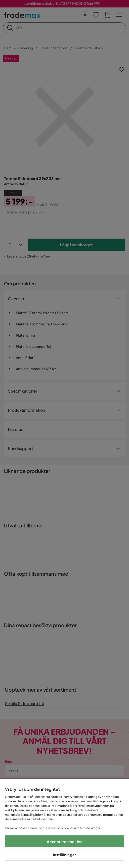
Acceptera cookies (64, 842)
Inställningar (64, 855)
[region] (64, 823)
